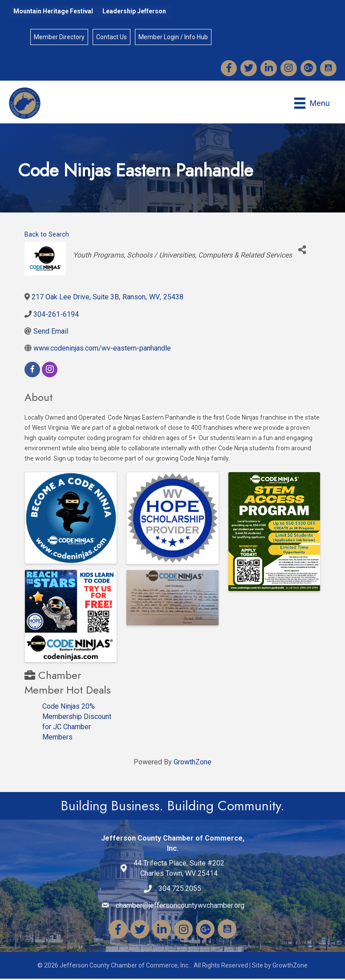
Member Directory (60, 37)
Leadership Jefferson (134, 11)
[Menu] (312, 104)
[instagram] (50, 371)
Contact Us (112, 37)
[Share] (302, 251)
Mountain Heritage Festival (53, 11)
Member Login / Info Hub (174, 37)
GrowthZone (193, 763)
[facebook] (32, 371)
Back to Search (47, 236)
